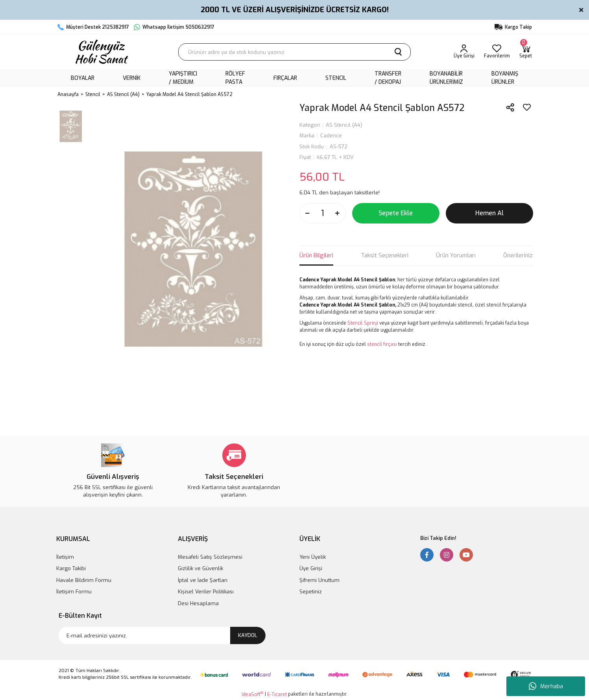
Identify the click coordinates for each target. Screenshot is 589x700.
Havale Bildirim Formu (84, 580)
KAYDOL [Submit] (248, 635)
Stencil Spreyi (363, 323)
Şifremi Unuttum (319, 580)
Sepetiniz (311, 592)
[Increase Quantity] (338, 213)
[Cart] (526, 52)
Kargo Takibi (71, 568)
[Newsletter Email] (162, 635)
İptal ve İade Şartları (203, 580)
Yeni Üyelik (313, 557)
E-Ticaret (277, 694)
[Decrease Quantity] (308, 213)
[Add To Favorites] (527, 107)
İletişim (65, 557)
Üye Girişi (311, 568)
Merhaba (546, 686)
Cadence (331, 136)
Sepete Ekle (396, 213)
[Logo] (101, 52)
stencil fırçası (382, 344)
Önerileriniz (518, 255)
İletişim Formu (74, 592)
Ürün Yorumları (456, 255)
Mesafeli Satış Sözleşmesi (210, 557)
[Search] (294, 52)
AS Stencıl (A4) (344, 125)
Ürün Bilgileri (316, 255)
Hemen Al (489, 213)
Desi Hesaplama (198, 603)
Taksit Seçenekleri (385, 255)
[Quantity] (323, 213)
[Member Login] (464, 52)
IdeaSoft (252, 694)
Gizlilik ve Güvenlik (200, 568)
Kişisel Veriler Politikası (206, 592)
